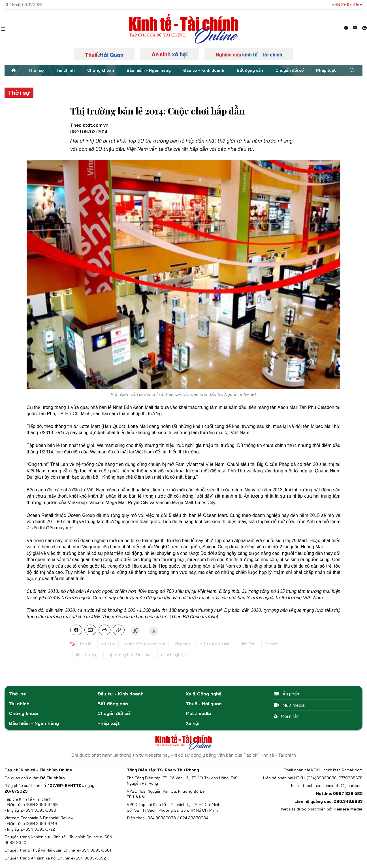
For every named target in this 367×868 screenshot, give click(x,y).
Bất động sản (250, 70)
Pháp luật (326, 70)
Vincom (272, 644)
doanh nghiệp (173, 655)
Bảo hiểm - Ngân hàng (149, 70)
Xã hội (193, 723)
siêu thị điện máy (216, 644)
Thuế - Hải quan (204, 704)
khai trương (87, 655)
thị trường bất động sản (129, 655)
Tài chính (66, 70)
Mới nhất (286, 716)
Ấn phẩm (287, 694)
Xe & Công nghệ (204, 694)
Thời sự (36, 70)
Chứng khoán (101, 70)
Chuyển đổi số (290, 70)
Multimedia (198, 713)
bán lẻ (86, 644)
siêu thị (108, 644)
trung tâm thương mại (145, 644)
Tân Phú (248, 644)
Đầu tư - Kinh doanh (204, 70)
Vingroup (183, 644)
